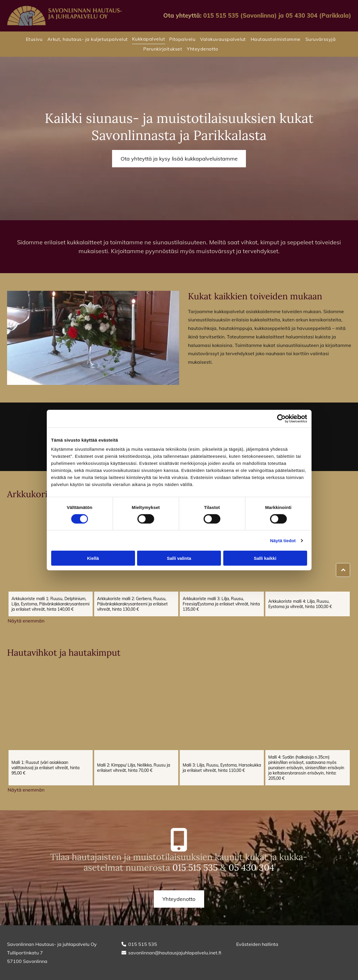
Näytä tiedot (283, 541)
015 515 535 (195, 867)
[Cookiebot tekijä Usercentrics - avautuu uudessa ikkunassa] (281, 418)
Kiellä (93, 558)
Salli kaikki (265, 558)
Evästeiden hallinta (257, 944)
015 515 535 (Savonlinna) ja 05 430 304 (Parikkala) (277, 15)
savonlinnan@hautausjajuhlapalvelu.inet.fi (175, 953)
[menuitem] (33, 39)
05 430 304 (251, 867)
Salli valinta (179, 558)
